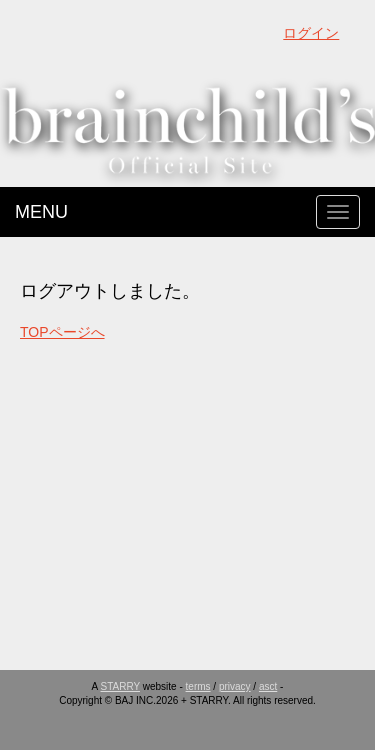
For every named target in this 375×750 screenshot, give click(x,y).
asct (268, 686)
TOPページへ (62, 332)
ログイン (311, 33)
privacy (235, 686)
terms (198, 686)
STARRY (120, 686)
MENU (41, 212)
